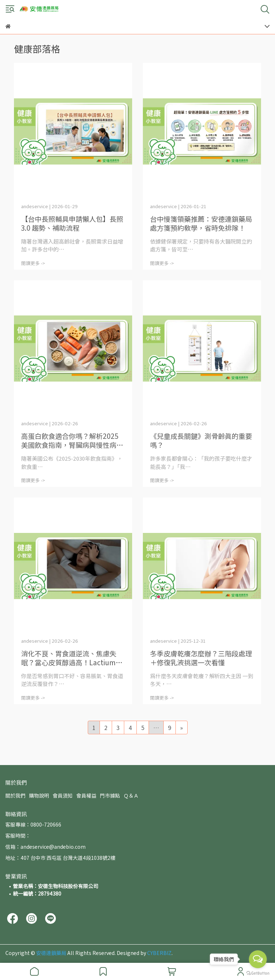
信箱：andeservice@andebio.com (45, 847)
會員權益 (86, 795)
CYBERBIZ (159, 953)
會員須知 (63, 795)
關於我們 (15, 795)
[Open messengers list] (258, 959)
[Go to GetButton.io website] (258, 973)
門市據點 (110, 795)
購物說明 (39, 795)
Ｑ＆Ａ (131, 795)
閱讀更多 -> (33, 263)
